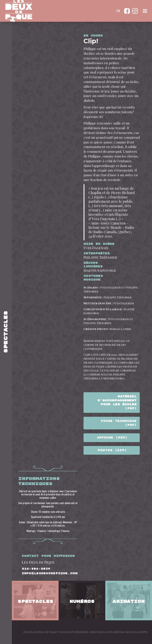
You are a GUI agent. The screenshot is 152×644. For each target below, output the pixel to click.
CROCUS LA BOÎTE (136, 632)
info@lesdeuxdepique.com (50, 573)
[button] (145, 11)
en (118, 11)
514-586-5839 (36, 569)
